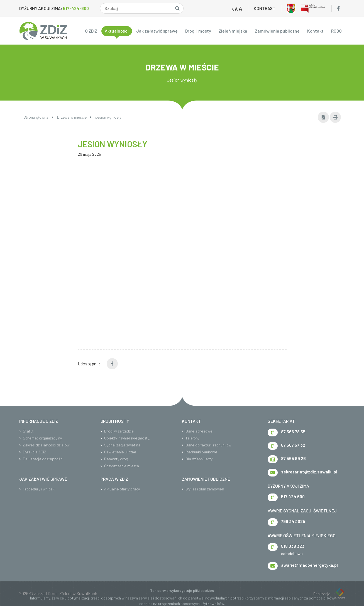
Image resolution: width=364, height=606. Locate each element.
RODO (336, 31)
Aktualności (117, 31)
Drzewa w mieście (74, 117)
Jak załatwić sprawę (157, 31)
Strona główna (38, 117)
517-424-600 (76, 8)
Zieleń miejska (233, 31)
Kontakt (315, 31)
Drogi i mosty (198, 31)
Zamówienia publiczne (277, 31)
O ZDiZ (91, 31)
